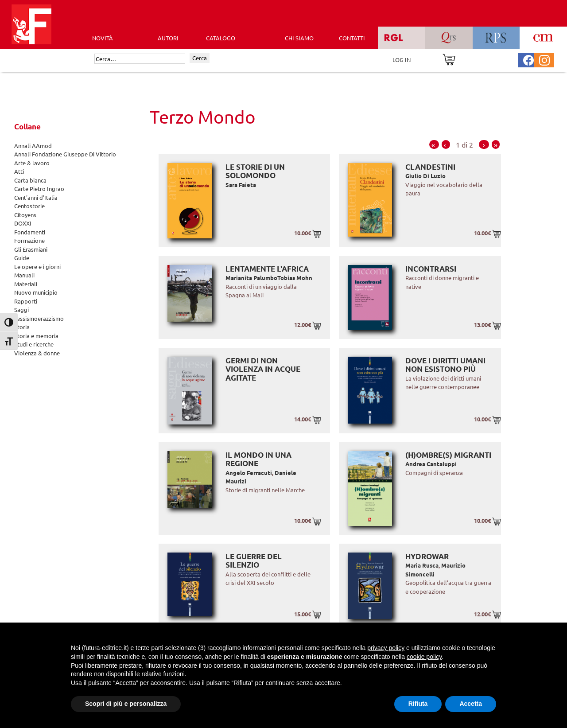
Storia (22, 327)
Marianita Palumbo (251, 278)
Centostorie (29, 206)
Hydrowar (427, 556)
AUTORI (168, 38)
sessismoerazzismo (39, 318)
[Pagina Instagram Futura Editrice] (544, 59)
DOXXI (23, 223)
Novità (103, 38)
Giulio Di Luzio (425, 176)
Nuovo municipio (36, 292)
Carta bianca (30, 180)
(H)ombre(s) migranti (448, 455)
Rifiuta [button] (418, 704)
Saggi (21, 309)
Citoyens (25, 215)
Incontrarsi (431, 269)
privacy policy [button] (386, 648)
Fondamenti (30, 232)
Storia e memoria (36, 336)
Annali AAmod (33, 146)
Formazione (29, 240)
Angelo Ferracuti (249, 473)
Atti (19, 171)
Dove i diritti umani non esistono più (445, 365)
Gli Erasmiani (31, 249)
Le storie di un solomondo (255, 171)
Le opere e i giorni (37, 267)
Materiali (26, 284)
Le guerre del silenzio (254, 561)
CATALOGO (221, 38)
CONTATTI (352, 38)
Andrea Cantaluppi (431, 464)
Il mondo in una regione (258, 459)
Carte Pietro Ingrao (39, 189)
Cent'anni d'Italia (36, 197)
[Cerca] (140, 59)
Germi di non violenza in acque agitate (263, 369)
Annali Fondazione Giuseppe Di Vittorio (65, 154)
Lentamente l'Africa (267, 269)
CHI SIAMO (299, 38)
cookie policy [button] (424, 657)
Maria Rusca (422, 565)
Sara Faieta (241, 185)
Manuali (24, 275)
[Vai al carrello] (449, 59)
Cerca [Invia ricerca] (200, 58)
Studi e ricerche (34, 344)
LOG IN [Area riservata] (402, 60)
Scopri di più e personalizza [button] (126, 704)
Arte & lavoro (32, 163)
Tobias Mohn (295, 278)
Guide (22, 258)
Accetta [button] (471, 704)
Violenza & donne (37, 353)
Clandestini (430, 167)
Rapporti (26, 301)
